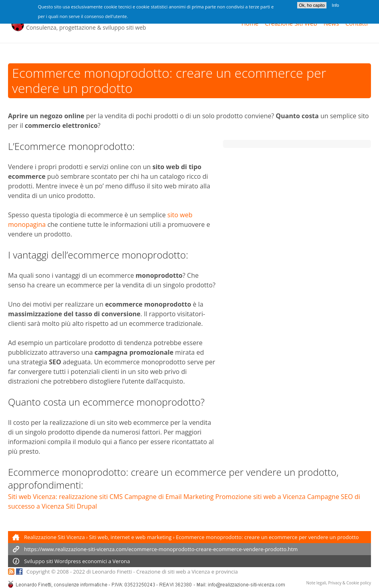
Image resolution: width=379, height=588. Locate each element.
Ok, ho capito (312, 3)
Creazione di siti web (161, 572)
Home (250, 23)
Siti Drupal (81, 506)
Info (335, 3)
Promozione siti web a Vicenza (260, 497)
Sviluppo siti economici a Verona (77, 561)
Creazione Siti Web (291, 23)
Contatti (357, 23)
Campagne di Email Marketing (169, 497)
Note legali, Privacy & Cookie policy (339, 583)
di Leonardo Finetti (109, 572)
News (331, 23)
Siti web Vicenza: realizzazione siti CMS (65, 497)
